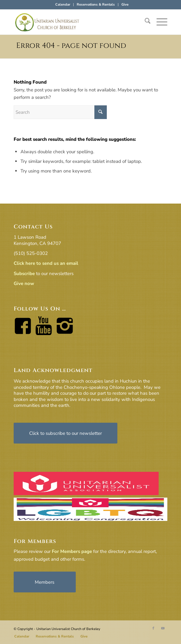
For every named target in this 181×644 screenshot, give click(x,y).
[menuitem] (63, 5)
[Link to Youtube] (163, 628)
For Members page (72, 551)
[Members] (45, 582)
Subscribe (24, 274)
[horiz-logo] (75, 22)
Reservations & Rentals (96, 5)
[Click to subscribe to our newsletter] (66, 433)
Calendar (63, 5)
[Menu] (159, 22)
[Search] (145, 22)
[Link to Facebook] (153, 628)
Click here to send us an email (46, 263)
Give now (24, 283)
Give (125, 5)
